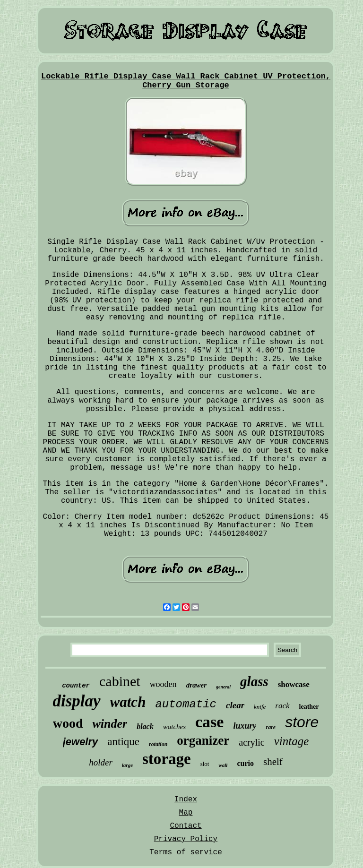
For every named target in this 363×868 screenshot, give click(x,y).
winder (110, 724)
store (302, 722)
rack (282, 706)
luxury (245, 726)
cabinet (120, 681)
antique (123, 742)
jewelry (81, 742)
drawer (196, 685)
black (145, 726)
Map (186, 813)
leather (309, 707)
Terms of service (186, 852)
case (209, 722)
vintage (292, 741)
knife (260, 707)
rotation (158, 744)
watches (174, 727)
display (76, 701)
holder (101, 762)
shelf (273, 762)
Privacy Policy (186, 839)
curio (245, 763)
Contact (186, 826)
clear (235, 705)
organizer (203, 740)
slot (205, 764)
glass (254, 681)
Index (186, 799)
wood (68, 723)
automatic (186, 704)
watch (128, 702)
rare (271, 727)
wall (223, 765)
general (223, 687)
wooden (163, 684)
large (127, 765)
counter (76, 686)
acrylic (251, 742)
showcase (294, 684)
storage (167, 759)
